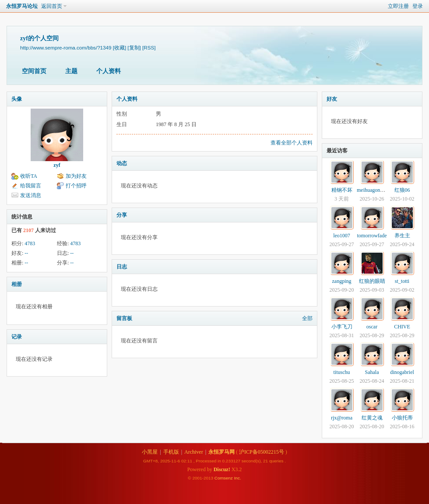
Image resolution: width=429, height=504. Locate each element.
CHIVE (402, 327)
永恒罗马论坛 (22, 6)
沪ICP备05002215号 (262, 452)
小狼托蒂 (402, 418)
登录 (418, 6)
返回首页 (52, 6)
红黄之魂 (372, 418)
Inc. (238, 478)
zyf (57, 165)
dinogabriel (402, 372)
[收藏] (120, 48)
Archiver (194, 452)
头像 (17, 99)
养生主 (402, 236)
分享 (122, 215)
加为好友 (76, 176)
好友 (332, 99)
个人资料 (109, 71)
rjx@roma (342, 418)
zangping (342, 281)
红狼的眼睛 (372, 281)
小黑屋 (150, 452)
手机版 (171, 452)
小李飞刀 (342, 327)
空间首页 (34, 71)
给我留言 (31, 186)
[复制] (134, 48)
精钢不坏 (342, 190)
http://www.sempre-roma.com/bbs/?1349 (66, 48)
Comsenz (224, 478)
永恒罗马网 (222, 452)
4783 (30, 243)
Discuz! (222, 469)
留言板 (124, 318)
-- (26, 253)
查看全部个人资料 (292, 143)
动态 (122, 163)
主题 (71, 71)
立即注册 (398, 6)
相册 (17, 284)
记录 (17, 337)
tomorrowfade (372, 236)
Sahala (372, 372)
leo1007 (342, 236)
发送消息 (31, 195)
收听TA (29, 176)
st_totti (402, 281)
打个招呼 (76, 186)
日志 (122, 267)
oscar (372, 327)
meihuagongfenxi (375, 190)
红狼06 (402, 190)
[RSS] (149, 48)
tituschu (342, 372)
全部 (307, 318)
